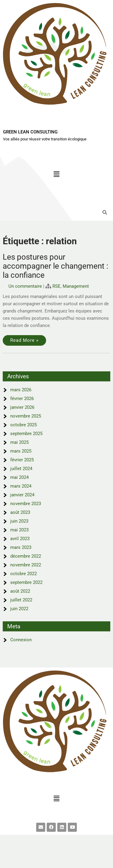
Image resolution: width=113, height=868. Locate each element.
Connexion (21, 640)
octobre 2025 (24, 425)
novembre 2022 (26, 565)
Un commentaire (25, 286)
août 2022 (20, 591)
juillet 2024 (21, 469)
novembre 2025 (26, 416)
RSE (56, 286)
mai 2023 (19, 530)
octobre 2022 (24, 574)
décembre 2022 (26, 556)
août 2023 (20, 512)
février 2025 (22, 460)
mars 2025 (21, 451)
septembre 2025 (26, 434)
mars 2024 (21, 486)
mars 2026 (21, 390)
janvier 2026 (22, 407)
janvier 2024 (22, 495)
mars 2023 (21, 547)
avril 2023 (20, 539)
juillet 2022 (21, 600)
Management (76, 286)
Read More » (24, 340)
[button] (56, 174)
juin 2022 (19, 609)
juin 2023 (19, 521)
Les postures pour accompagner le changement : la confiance (55, 266)
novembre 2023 (26, 504)
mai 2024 (19, 477)
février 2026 (22, 399)
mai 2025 (19, 442)
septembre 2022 (26, 582)
